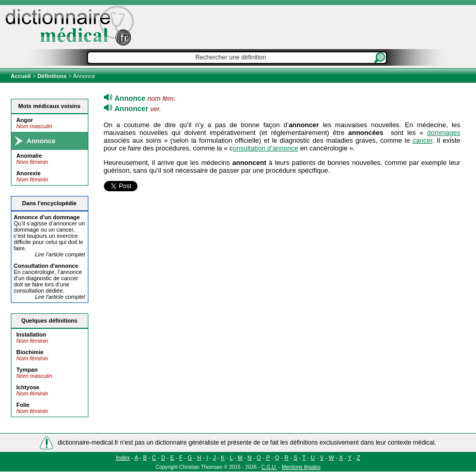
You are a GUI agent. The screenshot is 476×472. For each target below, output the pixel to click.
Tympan (27, 370)
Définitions (52, 76)
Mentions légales (301, 467)
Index (123, 458)
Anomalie (29, 156)
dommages (443, 133)
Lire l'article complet (60, 254)
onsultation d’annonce (266, 148)
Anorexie (29, 173)
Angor (25, 120)
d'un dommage (47, 217)
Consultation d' (46, 266)
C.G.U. (270, 467)
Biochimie (30, 352)
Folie (23, 405)
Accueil (22, 76)
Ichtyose (28, 387)
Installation (32, 334)
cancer (422, 140)
